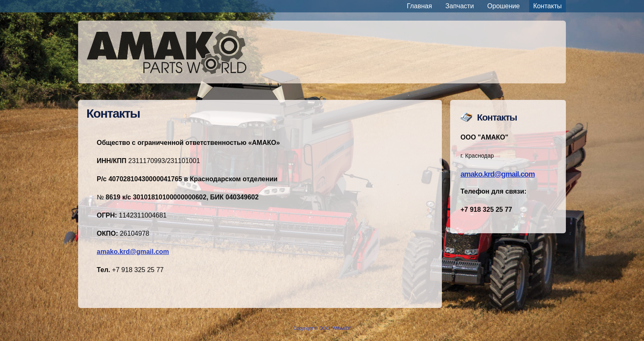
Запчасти (460, 6)
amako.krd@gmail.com (498, 174)
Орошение (504, 6)
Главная (419, 6)
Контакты (547, 6)
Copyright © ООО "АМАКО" (322, 328)
